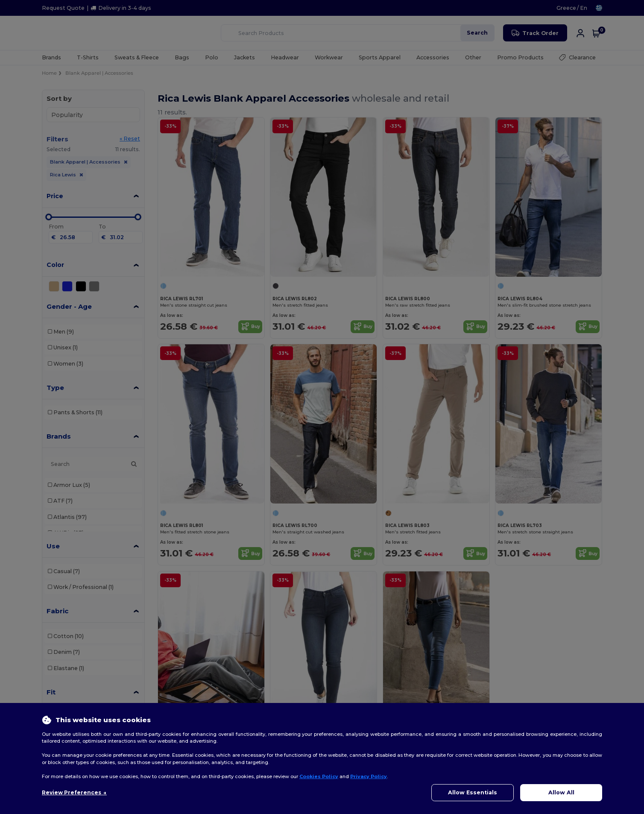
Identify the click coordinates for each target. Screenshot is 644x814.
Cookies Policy (319, 776)
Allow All (561, 792)
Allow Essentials (473, 792)
